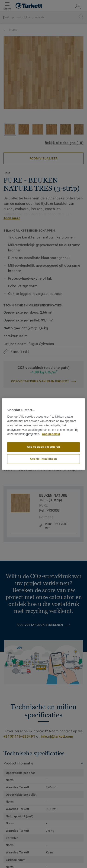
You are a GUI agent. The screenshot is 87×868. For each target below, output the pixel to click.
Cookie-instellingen (44, 459)
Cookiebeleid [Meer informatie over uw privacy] (51, 434)
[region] (43, 434)
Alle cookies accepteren (43, 447)
